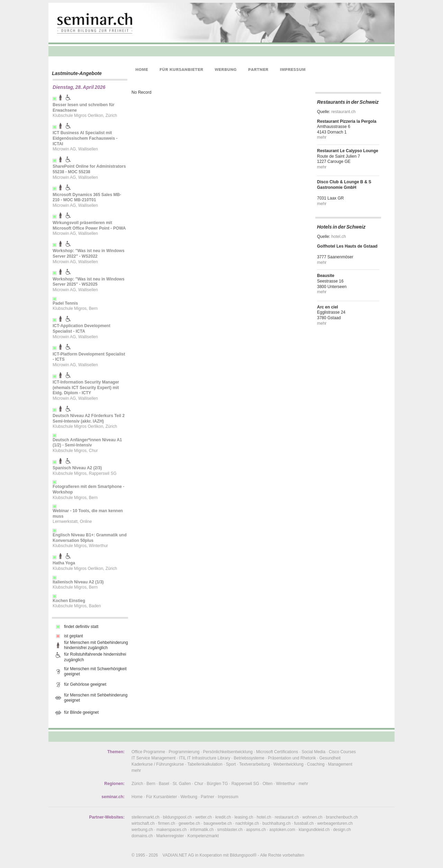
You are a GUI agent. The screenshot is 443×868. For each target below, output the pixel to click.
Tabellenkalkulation (205, 764)
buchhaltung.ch (276, 823)
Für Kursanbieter (161, 797)
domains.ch (142, 836)
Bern (151, 784)
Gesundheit (330, 758)
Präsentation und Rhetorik (292, 758)
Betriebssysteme (249, 758)
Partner (207, 797)
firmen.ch (167, 823)
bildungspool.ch (177, 817)
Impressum (228, 797)
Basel (164, 784)
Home (137, 797)
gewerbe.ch (189, 823)
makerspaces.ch (171, 830)
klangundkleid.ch (314, 830)
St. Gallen (182, 784)
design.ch (342, 830)
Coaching (316, 764)
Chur (199, 784)
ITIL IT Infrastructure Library (205, 758)
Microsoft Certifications (277, 752)
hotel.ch (338, 237)
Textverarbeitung (255, 764)
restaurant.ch (343, 112)
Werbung (189, 797)
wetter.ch (204, 817)
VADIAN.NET (175, 855)
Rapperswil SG (245, 784)
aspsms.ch (256, 830)
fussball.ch (304, 823)
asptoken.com (282, 830)
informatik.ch (202, 830)
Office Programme (148, 752)
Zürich (137, 784)
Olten (268, 784)
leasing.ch (244, 817)
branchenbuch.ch (342, 817)
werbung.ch (142, 830)
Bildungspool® (243, 855)
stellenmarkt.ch (146, 817)
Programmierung (184, 752)
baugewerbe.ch (218, 823)
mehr (322, 137)
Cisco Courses (342, 752)
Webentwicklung (288, 764)
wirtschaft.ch (143, 823)
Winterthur (285, 784)
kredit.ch (223, 817)
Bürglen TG (218, 784)
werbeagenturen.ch (335, 823)
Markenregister (170, 836)
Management (340, 764)
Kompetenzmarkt (203, 836)
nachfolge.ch (247, 823)
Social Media (313, 752)
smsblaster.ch (230, 830)
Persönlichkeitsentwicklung (228, 752)
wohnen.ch (313, 817)
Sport (231, 764)
